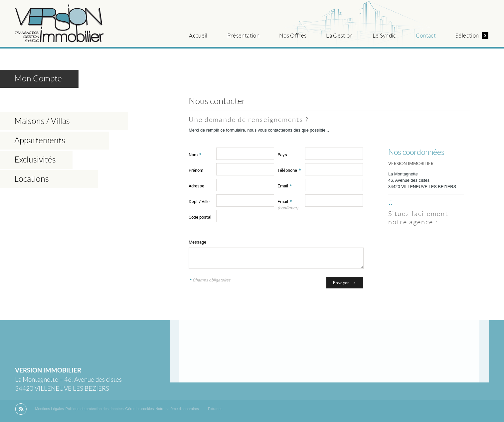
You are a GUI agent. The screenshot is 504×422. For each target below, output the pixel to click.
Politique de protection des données (95, 409)
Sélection (472, 36)
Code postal (200, 217)
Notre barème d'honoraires (178, 409)
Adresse (196, 186)
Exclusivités (35, 160)
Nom (195, 155)
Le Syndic (384, 36)
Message (197, 242)
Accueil (198, 36)
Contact (426, 36)
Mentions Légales (49, 409)
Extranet (215, 409)
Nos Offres (293, 36)
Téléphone (289, 170)
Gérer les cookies (140, 409)
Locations (32, 179)
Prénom (196, 170)
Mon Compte (38, 79)
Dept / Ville (199, 201)
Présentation (243, 36)
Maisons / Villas (42, 121)
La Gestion (339, 36)
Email (285, 186)
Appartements (40, 140)
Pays (282, 155)
